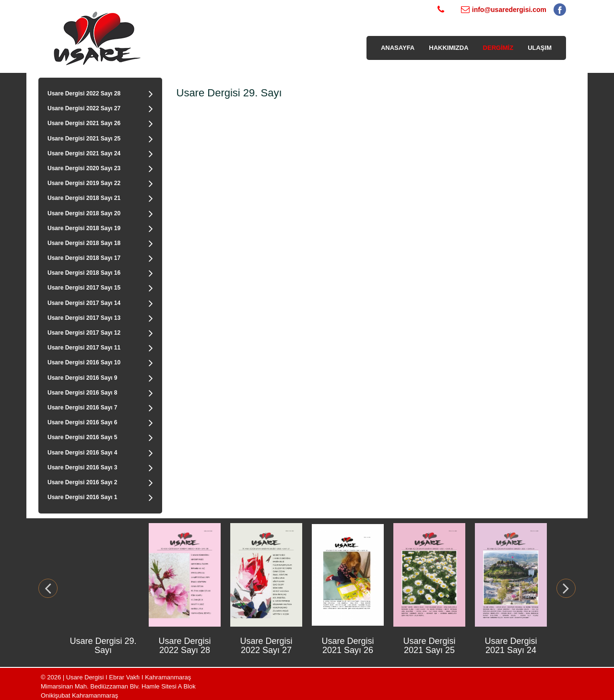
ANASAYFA (398, 48)
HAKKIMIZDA (449, 48)
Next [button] (566, 588)
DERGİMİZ (498, 48)
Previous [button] (48, 588)
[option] (103, 588)
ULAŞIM (540, 48)
